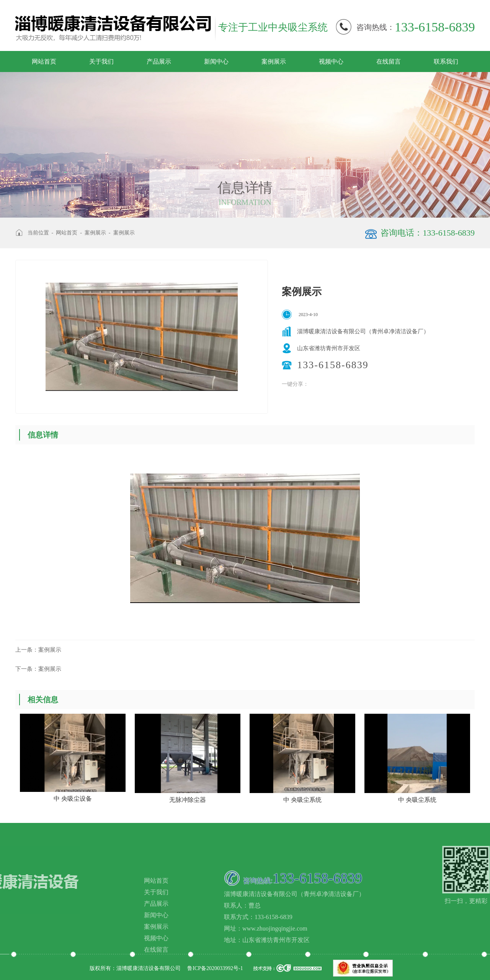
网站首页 (44, 61)
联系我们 (446, 61)
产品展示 (159, 61)
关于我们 (101, 61)
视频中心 (331, 61)
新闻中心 (216, 61)
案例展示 (274, 61)
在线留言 (389, 61)
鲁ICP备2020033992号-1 (215, 968)
